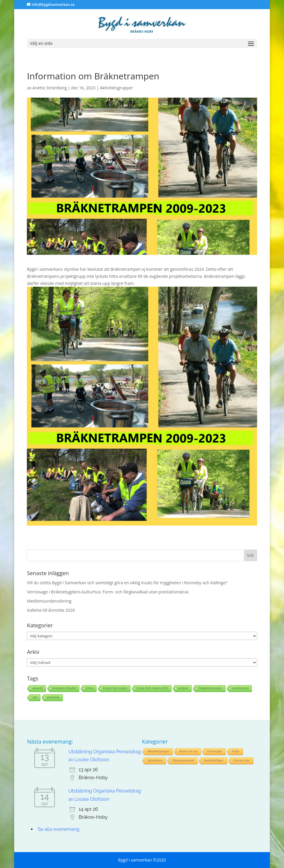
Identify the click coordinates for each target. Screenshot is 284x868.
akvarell (37, 688)
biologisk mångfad (65, 688)
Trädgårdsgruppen (210, 688)
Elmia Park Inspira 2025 (153, 688)
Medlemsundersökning (49, 601)
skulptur (183, 688)
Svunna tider (242, 760)
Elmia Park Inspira (115, 688)
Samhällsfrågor (214, 760)
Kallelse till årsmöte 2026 (51, 610)
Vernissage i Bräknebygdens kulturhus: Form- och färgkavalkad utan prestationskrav (108, 592)
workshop (53, 697)
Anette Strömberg (50, 88)
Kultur (236, 751)
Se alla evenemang (58, 829)
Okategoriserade (183, 760)
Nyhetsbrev (155, 760)
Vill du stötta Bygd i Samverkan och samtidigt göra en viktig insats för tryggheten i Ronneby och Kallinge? (127, 583)
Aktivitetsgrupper (116, 88)
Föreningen (215, 751)
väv (35, 697)
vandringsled (240, 688)
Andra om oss (188, 751)
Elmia (90, 688)
